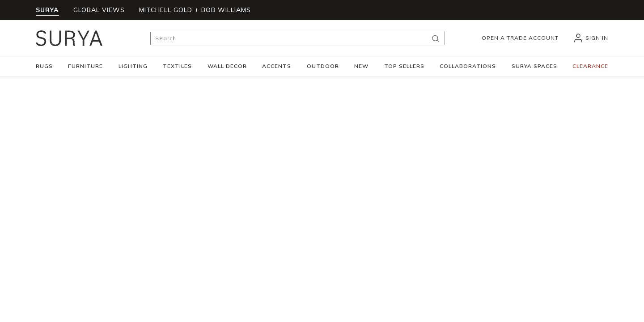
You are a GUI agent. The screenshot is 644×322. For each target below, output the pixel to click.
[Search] (298, 38)
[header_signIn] (591, 38)
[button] (44, 66)
